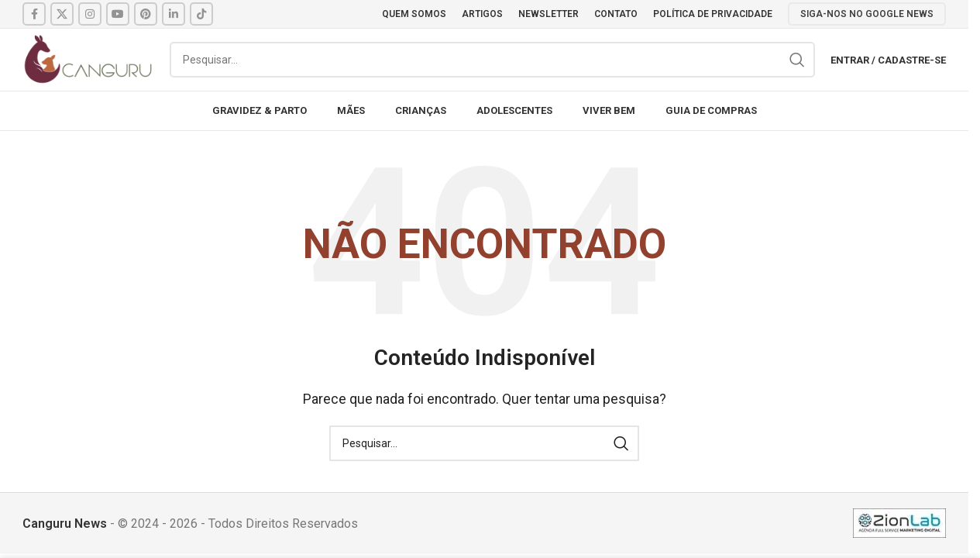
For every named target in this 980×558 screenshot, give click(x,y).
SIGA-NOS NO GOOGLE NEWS (867, 14)
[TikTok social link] (201, 14)
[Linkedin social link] (174, 14)
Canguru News (65, 524)
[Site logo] (88, 59)
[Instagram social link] (90, 14)
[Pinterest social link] (146, 14)
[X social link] (62, 14)
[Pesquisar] (492, 60)
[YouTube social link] (118, 14)
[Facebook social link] (34, 14)
